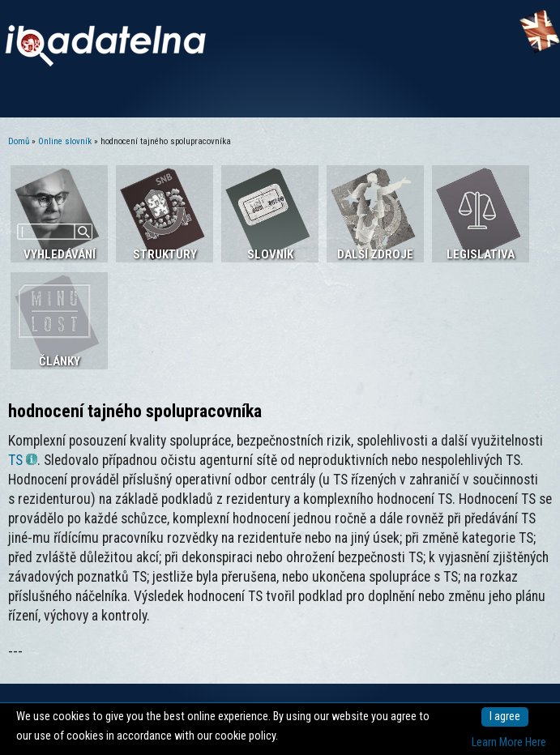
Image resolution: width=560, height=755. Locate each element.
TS (23, 460)
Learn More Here (509, 742)
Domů (19, 141)
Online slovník (65, 141)
